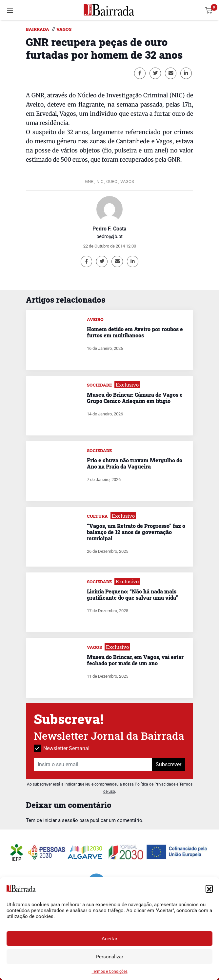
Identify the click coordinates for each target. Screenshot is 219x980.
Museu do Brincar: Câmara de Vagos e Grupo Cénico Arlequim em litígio (135, 398)
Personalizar (110, 957)
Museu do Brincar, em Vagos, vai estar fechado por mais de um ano (135, 660)
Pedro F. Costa (109, 229)
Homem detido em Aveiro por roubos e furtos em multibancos (135, 332)
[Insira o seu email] (93, 765)
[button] (209, 889)
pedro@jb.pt (109, 236)
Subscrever (169, 764)
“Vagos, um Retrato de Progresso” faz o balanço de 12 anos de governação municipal (136, 532)
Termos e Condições (110, 971)
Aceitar (109, 939)
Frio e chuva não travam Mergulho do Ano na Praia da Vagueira (135, 463)
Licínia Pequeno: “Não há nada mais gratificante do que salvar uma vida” (132, 594)
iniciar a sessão (61, 820)
